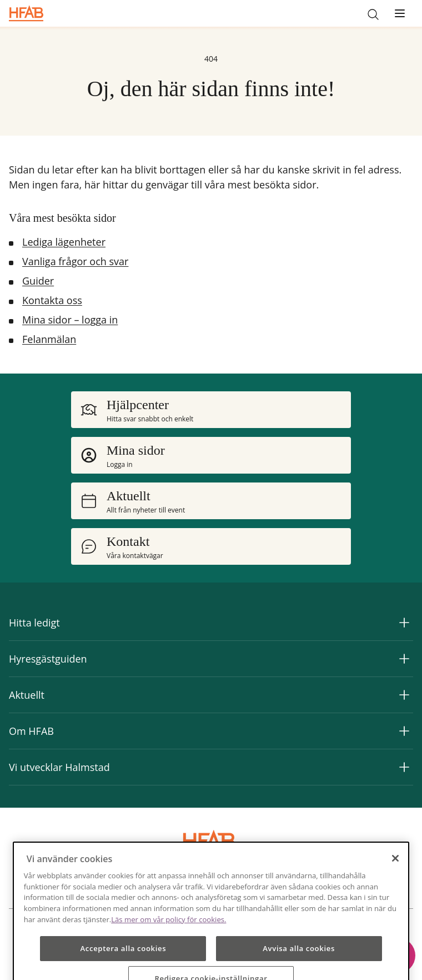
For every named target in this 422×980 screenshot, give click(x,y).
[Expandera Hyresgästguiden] (404, 659)
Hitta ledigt (34, 623)
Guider (38, 281)
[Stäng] (395, 877)
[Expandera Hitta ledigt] (404, 623)
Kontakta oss (52, 300)
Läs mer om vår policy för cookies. (169, 938)
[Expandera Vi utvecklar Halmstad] (404, 767)
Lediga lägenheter (64, 242)
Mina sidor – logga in (70, 320)
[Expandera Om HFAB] (404, 731)
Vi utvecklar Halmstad (59, 767)
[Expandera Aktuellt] (404, 695)
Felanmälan (49, 339)
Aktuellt (27, 695)
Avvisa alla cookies (299, 967)
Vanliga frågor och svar (75, 261)
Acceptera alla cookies (123, 967)
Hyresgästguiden (48, 659)
